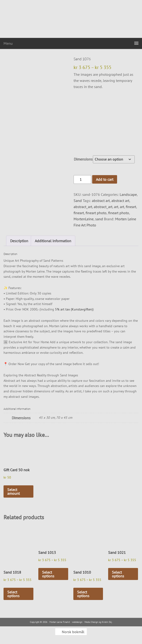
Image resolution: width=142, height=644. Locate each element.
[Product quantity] (82, 179)
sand (99, 219)
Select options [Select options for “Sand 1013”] (48, 574)
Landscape (128, 194)
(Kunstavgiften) (82, 309)
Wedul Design (91, 622)
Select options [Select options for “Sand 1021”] (118, 574)
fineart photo (96, 213)
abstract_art (83, 207)
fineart (131, 207)
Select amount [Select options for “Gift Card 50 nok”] (14, 491)
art (116, 207)
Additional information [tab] (53, 241)
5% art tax (62, 309)
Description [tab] (19, 241)
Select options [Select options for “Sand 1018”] (13, 594)
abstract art (101, 201)
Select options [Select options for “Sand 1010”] (83, 594)
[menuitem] (71, 632)
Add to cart (105, 179)
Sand (78, 201)
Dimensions (83, 159)
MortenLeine (84, 219)
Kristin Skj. (107, 622)
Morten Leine (71, 19)
